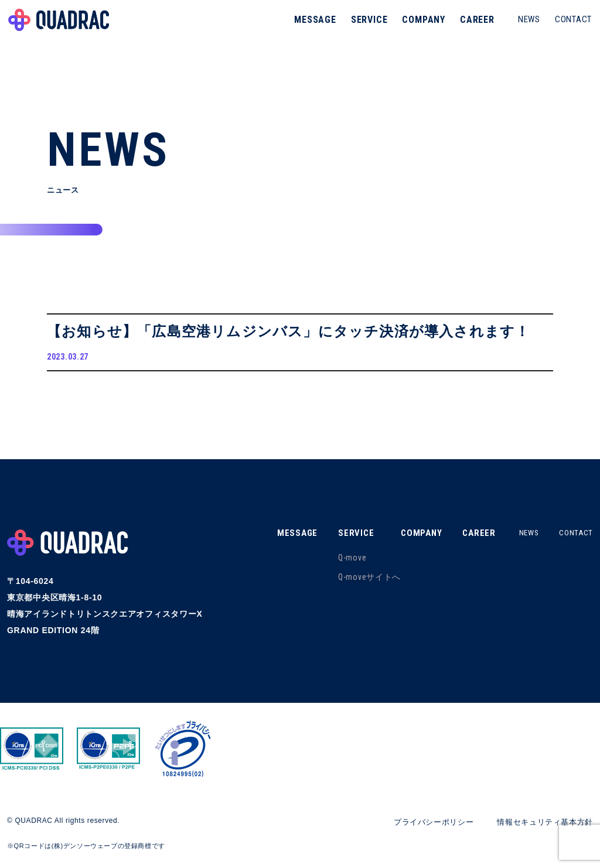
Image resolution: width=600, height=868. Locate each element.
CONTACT (570, 26)
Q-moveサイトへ (360, 581)
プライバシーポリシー (423, 826)
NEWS (526, 26)
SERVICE (366, 26)
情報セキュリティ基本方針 (541, 826)
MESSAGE (312, 26)
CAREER (474, 26)
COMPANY (420, 26)
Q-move (343, 562)
